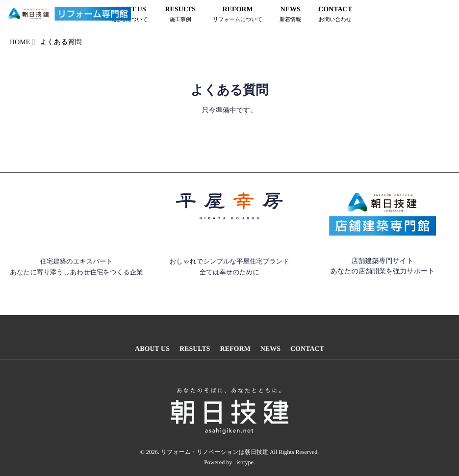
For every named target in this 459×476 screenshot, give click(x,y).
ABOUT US (152, 349)
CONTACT (335, 15)
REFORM (238, 15)
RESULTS (180, 15)
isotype (245, 456)
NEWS (290, 15)
